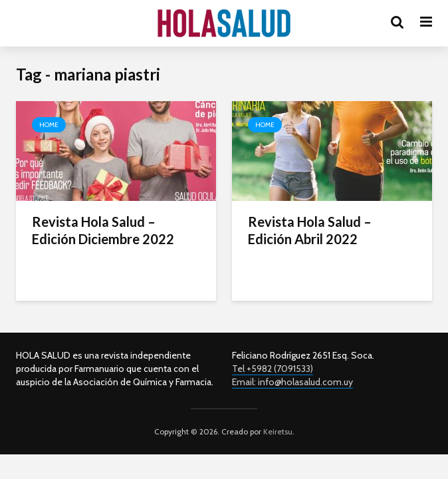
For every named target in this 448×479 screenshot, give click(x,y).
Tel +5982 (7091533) (273, 369)
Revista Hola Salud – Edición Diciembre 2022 (103, 230)
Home (49, 125)
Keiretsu (277, 431)
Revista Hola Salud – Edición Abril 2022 (310, 230)
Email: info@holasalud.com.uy (292, 382)
